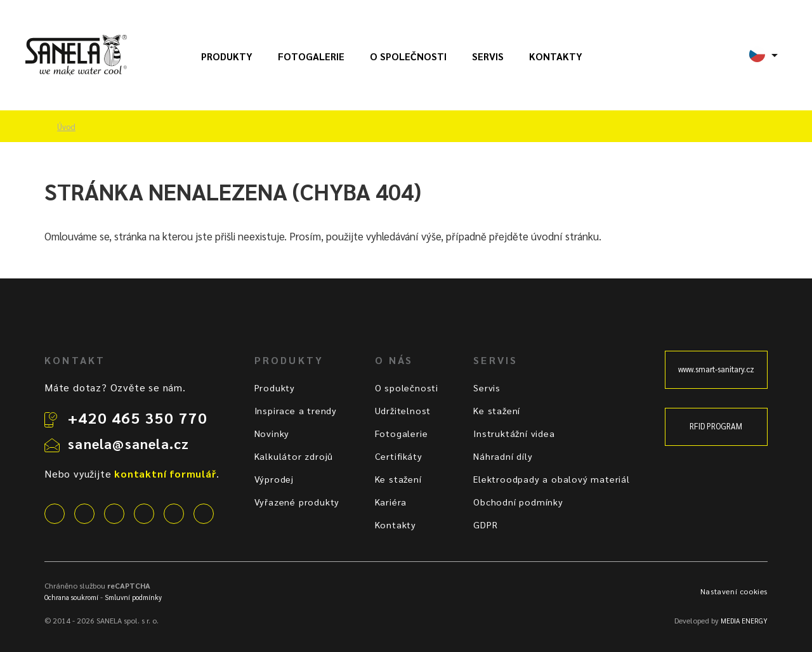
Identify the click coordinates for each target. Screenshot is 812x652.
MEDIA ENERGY (744, 621)
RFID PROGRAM (716, 426)
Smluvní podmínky (133, 597)
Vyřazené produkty (297, 502)
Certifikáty (399, 456)
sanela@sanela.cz (128, 443)
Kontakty (556, 56)
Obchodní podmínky (518, 502)
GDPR (485, 525)
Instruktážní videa (514, 433)
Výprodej (274, 479)
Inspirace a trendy (296, 410)
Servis (488, 56)
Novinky (272, 433)
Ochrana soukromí (71, 597)
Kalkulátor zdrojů (294, 456)
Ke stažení (398, 479)
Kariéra (391, 502)
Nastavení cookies (734, 591)
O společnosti (408, 56)
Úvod (66, 127)
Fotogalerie (311, 56)
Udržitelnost (403, 410)
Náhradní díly (503, 456)
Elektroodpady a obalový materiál (552, 479)
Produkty (227, 56)
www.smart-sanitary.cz (716, 369)
